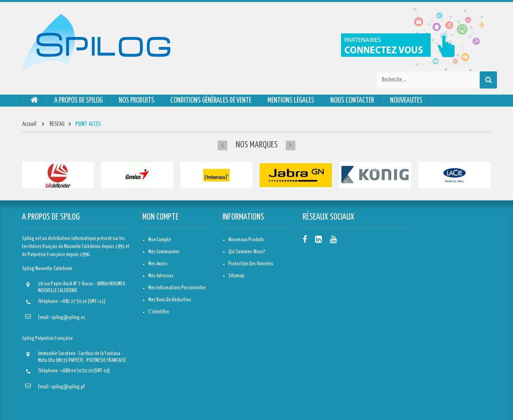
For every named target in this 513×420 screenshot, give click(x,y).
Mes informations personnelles (177, 288)
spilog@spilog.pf (68, 387)
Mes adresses (161, 276)
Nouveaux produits (246, 240)
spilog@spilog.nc (68, 318)
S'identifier (159, 312)
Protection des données (251, 264)
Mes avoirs (158, 264)
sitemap (236, 276)
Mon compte (161, 217)
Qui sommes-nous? (247, 252)
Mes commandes (164, 252)
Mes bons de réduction (170, 300)
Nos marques (257, 145)
